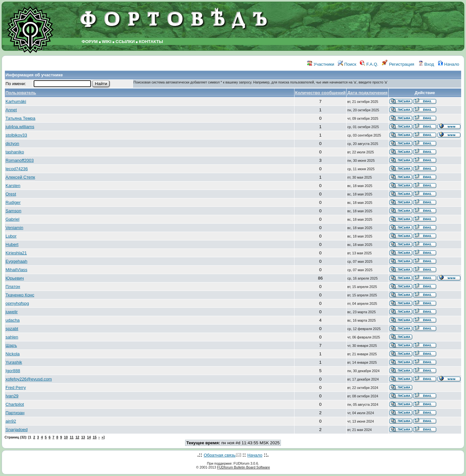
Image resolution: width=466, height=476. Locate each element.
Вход (426, 64)
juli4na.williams (20, 127)
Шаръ (11, 345)
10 (66, 437)
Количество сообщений (320, 93)
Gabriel (12, 219)
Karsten (13, 186)
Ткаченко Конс (20, 295)
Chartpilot (15, 404)
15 (95, 437)
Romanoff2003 (20, 160)
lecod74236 (17, 169)
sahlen (12, 337)
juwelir (12, 312)
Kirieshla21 (16, 253)
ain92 (11, 421)
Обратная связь (219, 455)
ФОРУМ (90, 42)
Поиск (347, 64)
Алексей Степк (20, 177)
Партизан (15, 413)
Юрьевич (15, 278)
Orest (11, 194)
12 (77, 437)
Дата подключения (367, 93)
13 (83, 437)
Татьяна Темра (20, 118)
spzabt (12, 329)
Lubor (11, 236)
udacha (13, 320)
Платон (13, 287)
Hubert (12, 244)
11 (72, 437)
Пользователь (21, 93)
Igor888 (13, 371)
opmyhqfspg (17, 303)
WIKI (107, 42)
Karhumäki (16, 101)
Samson (13, 211)
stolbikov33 (16, 135)
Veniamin (14, 228)
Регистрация (398, 64)
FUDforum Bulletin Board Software (244, 467)
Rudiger (13, 202)
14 (89, 437)
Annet (11, 110)
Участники (321, 64)
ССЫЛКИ (125, 42)
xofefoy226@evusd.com (29, 379)
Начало (449, 64)
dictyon (12, 144)
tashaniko (15, 152)
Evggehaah (16, 261)
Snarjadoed (17, 430)
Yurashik (14, 362)
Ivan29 (12, 396)
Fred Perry (16, 387)
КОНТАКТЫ (151, 42)
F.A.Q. (369, 64)
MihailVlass (16, 270)
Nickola (13, 354)
